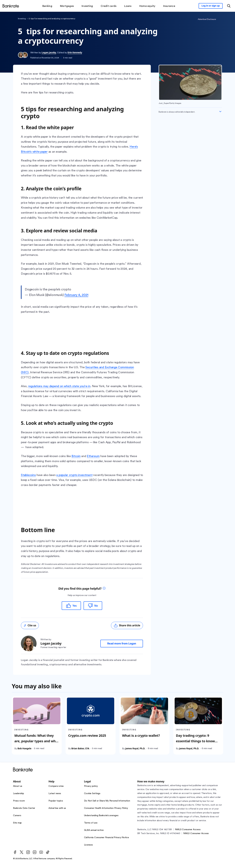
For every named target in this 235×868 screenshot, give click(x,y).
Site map (17, 823)
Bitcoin (76, 456)
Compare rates (56, 786)
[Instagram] (28, 852)
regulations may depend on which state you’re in (59, 386)
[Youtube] (41, 852)
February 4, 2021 (76, 295)
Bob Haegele (24, 748)
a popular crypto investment (74, 475)
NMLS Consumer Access (188, 830)
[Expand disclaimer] (220, 112)
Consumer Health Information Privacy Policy (106, 808)
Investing (22, 19)
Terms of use (91, 823)
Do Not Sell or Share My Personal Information (107, 801)
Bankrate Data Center (24, 808)
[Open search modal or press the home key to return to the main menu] (229, 6)
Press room (19, 801)
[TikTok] (48, 852)
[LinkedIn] (35, 852)
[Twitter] (22, 852)
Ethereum (93, 456)
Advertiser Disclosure (207, 19)
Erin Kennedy (75, 52)
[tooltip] (104, 589)
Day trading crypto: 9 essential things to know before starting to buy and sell (197, 744)
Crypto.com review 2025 (87, 735)
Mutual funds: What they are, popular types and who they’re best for (36, 741)
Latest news (55, 793)
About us (18, 786)
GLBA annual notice (94, 830)
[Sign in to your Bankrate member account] (211, 6)
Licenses (88, 845)
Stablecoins (28, 475)
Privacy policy (91, 786)
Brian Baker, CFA (80, 748)
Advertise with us (57, 808)
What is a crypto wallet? (141, 735)
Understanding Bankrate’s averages (101, 815)
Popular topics (56, 801)
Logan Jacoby (49, 52)
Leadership (19, 793)
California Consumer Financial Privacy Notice (106, 838)
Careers (17, 815)
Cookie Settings (92, 793)
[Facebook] (15, 852)
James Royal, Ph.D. (135, 748)
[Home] (11, 6)
